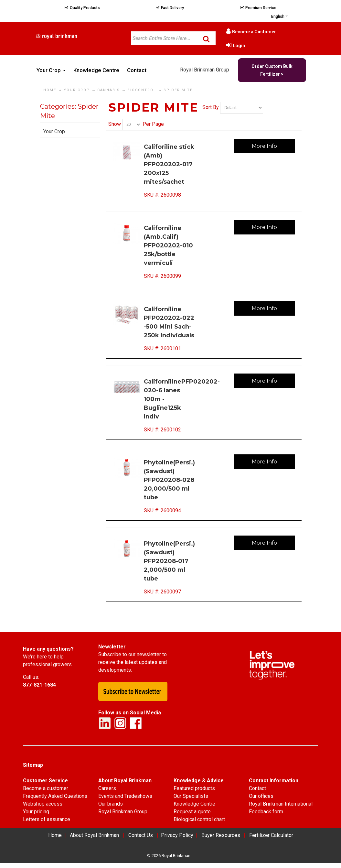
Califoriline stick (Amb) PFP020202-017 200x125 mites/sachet (169, 164)
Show (115, 124)
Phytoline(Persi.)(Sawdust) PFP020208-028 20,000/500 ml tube (169, 480)
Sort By (211, 108)
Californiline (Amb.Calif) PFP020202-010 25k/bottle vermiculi (168, 245)
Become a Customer (254, 32)
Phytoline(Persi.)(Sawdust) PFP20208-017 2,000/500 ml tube (169, 561)
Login (239, 46)
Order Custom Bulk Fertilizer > (272, 70)
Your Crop (54, 131)
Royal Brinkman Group (205, 70)
